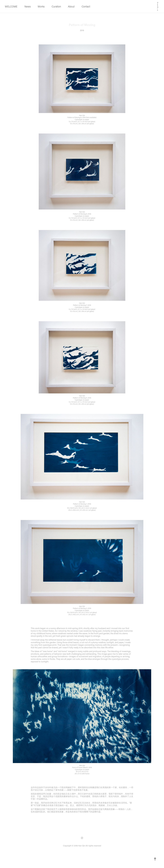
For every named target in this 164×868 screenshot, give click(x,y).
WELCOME (11, 6)
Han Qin (158, 6)
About (71, 6)
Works (41, 6)
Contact (86, 6)
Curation (56, 6)
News (28, 6)
